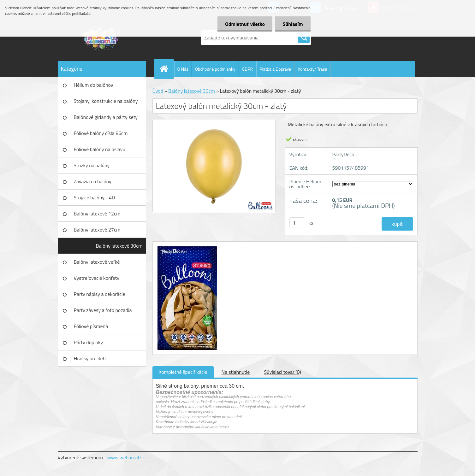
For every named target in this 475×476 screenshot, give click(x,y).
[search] (304, 38)
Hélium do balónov (94, 85)
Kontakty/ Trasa (312, 69)
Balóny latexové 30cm (119, 246)
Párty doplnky (89, 342)
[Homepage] (167, 69)
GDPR (248, 69)
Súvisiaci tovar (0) (282, 372)
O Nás (183, 69)
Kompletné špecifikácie (183, 372)
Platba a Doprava (275, 69)
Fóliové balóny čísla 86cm (101, 133)
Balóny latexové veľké (97, 262)
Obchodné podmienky (215, 69)
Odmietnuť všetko (244, 24)
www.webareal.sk (126, 457)
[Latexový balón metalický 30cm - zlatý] (186, 247)
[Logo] (101, 38)
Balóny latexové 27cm (97, 230)
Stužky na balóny (92, 165)
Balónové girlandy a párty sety (106, 117)
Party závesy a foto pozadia (103, 310)
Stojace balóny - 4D (95, 197)
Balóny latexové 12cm (97, 214)
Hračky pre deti (90, 358)
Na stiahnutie (236, 372)
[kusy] (297, 223)
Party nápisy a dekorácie (100, 294)
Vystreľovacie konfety (97, 278)
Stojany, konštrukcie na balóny (106, 101)
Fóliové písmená (91, 326)
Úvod (158, 91)
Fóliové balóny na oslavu (100, 149)
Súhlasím (293, 24)
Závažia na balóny (93, 181)
